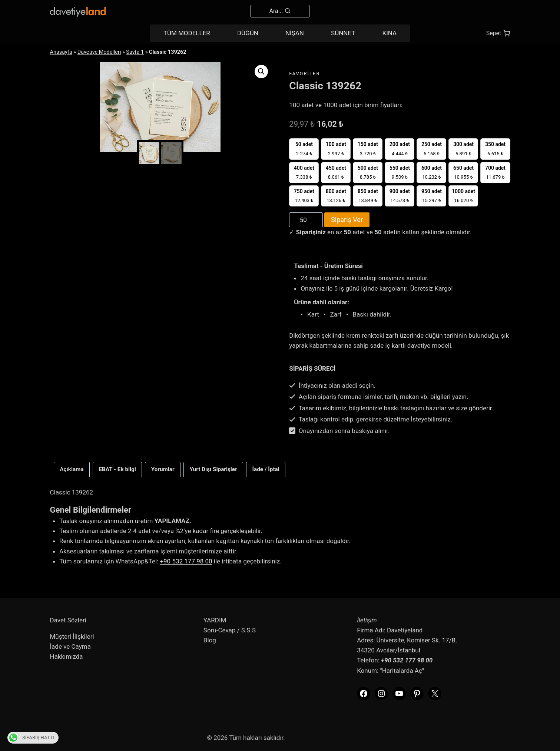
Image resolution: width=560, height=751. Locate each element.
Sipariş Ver (347, 220)
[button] (261, 72)
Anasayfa (61, 52)
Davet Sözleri (68, 620)
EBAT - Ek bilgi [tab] (117, 469)
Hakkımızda (67, 656)
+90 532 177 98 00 (186, 561)
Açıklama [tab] (72, 469)
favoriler (304, 74)
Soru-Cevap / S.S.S (230, 630)
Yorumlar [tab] (163, 469)
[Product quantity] (306, 220)
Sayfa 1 (135, 52)
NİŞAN (295, 33)
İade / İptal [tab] (266, 469)
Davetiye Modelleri (99, 52)
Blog (210, 640)
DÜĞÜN (248, 33)
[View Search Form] (280, 11)
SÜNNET (343, 33)
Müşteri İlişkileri (72, 636)
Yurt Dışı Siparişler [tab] (213, 469)
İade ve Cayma (70, 646)
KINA (390, 33)
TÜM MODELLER (187, 33)
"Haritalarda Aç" (402, 671)
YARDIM (215, 620)
